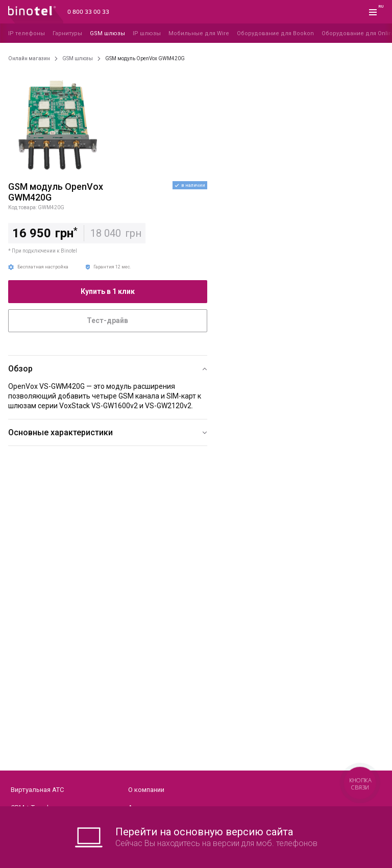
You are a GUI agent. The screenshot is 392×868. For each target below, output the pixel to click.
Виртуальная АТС (37, 790)
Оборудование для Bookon (275, 33)
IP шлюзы (147, 33)
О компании (146, 790)
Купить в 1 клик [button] (108, 291)
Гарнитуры (67, 33)
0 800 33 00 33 (88, 12)
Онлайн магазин (29, 58)
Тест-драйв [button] (107, 320)
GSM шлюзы (107, 33)
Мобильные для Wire (199, 33)
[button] (108, 369)
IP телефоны (27, 33)
